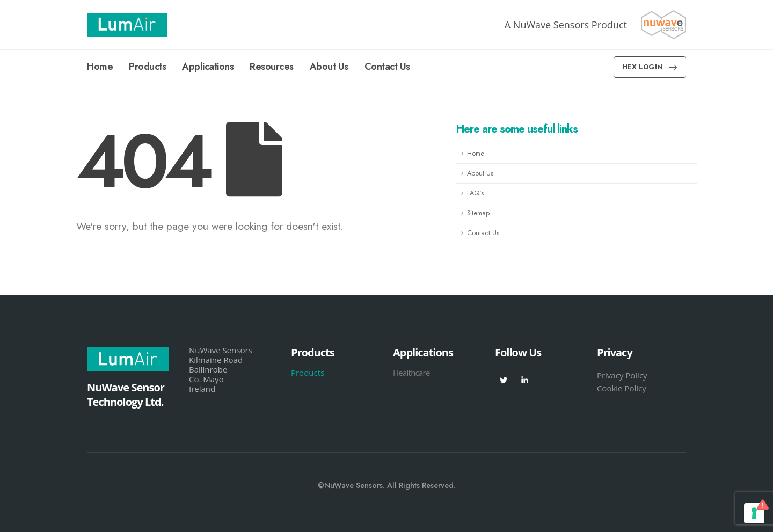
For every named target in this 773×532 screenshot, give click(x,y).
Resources (272, 67)
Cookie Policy (622, 388)
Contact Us (387, 67)
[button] (650, 67)
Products (147, 67)
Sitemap (478, 213)
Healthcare (411, 373)
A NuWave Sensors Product (566, 25)
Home (100, 67)
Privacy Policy (622, 375)
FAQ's (475, 193)
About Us (329, 67)
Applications (208, 67)
